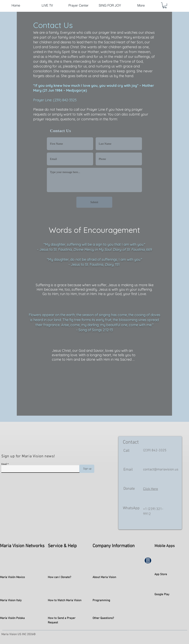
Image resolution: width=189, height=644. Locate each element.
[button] (165, 5)
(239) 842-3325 (155, 450)
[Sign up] (87, 469)
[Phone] (148, 560)
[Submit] (94, 202)
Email (4, 464)
